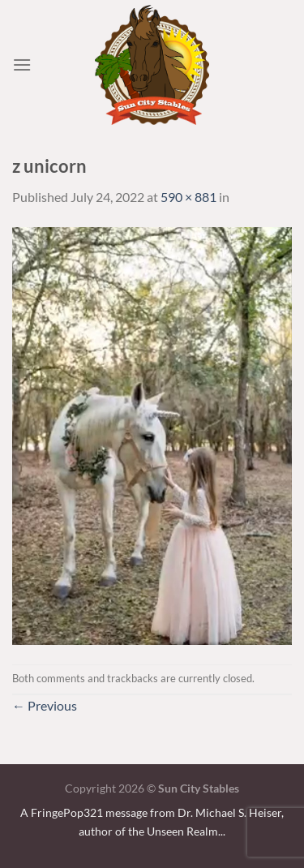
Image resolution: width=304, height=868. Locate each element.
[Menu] (22, 64)
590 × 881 (188, 197)
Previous (45, 705)
